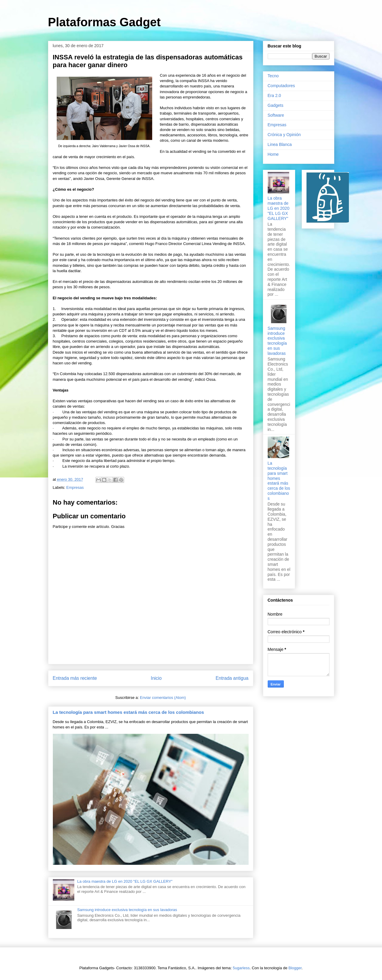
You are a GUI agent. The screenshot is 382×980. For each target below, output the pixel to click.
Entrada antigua (232, 678)
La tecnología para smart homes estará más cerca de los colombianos (128, 712)
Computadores (281, 86)
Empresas (75, 487)
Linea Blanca (280, 144)
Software (276, 115)
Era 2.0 (274, 95)
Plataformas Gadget (104, 22)
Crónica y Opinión (284, 135)
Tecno (273, 76)
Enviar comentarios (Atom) (163, 698)
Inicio (156, 678)
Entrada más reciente (75, 678)
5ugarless (241, 968)
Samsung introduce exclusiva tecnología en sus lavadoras (127, 910)
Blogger (295, 968)
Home (273, 154)
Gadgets (276, 105)
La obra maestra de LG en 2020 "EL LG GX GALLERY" (125, 881)
